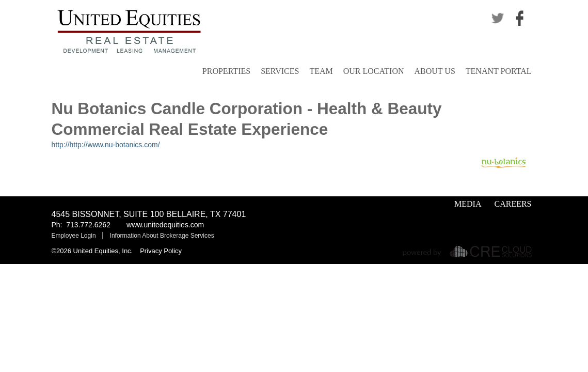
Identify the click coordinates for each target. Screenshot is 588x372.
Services (280, 71)
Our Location (374, 71)
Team (321, 71)
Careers (513, 204)
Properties (226, 71)
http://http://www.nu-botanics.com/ (106, 145)
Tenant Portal (499, 71)
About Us (435, 71)
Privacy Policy (161, 251)
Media (468, 204)
